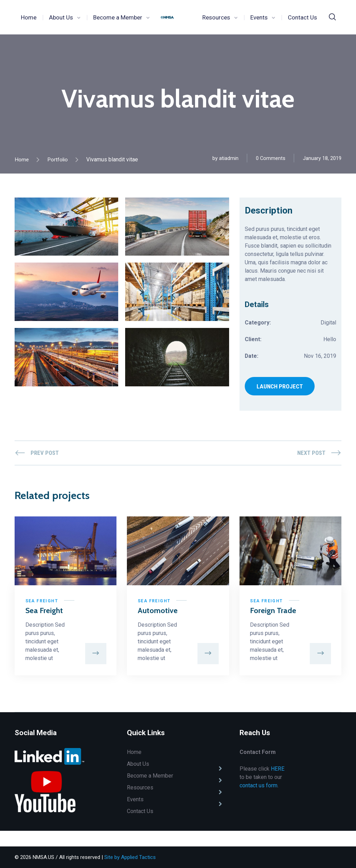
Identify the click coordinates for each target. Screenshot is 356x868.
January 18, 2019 (322, 158)
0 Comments (270, 158)
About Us (61, 17)
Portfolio (58, 159)
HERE (278, 784)
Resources (216, 17)
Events (259, 17)
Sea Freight (43, 605)
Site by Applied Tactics (130, 857)
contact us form (258, 801)
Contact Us (302, 17)
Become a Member (118, 17)
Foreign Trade (264, 619)
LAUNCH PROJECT (280, 388)
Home (29, 17)
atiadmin (228, 158)
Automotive (159, 614)
